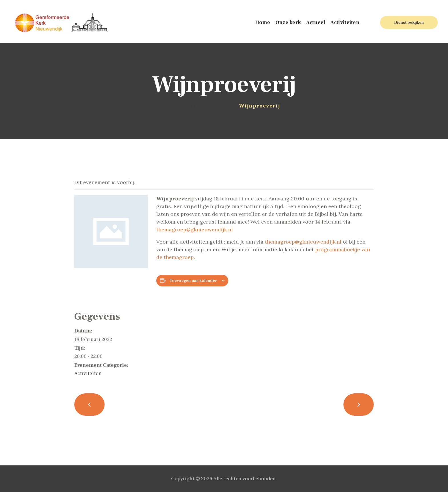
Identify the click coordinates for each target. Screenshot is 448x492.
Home (178, 106)
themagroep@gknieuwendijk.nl (195, 229)
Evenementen (207, 106)
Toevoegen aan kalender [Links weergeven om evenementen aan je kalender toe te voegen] (193, 281)
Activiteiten (88, 374)
